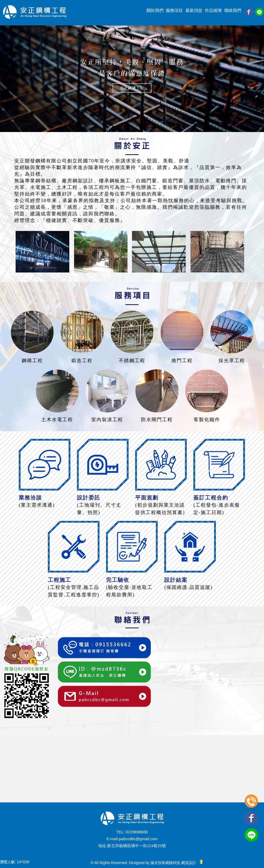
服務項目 (174, 10)
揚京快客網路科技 (165, 863)
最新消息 (194, 10)
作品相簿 (213, 10)
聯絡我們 (233, 10)
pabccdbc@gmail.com (138, 839)
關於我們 (155, 10)
